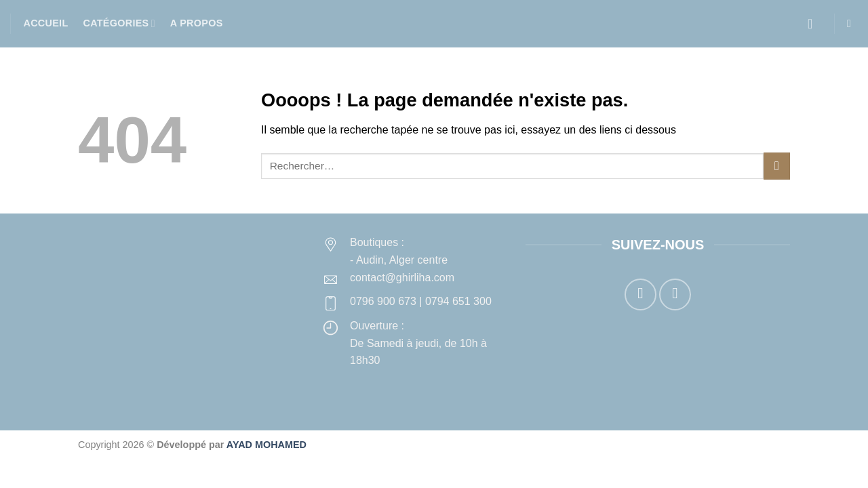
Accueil (46, 23)
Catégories (119, 23)
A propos (197, 23)
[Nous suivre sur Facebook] (640, 294)
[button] (814, 24)
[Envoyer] (777, 166)
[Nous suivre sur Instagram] (675, 294)
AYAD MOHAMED (267, 445)
